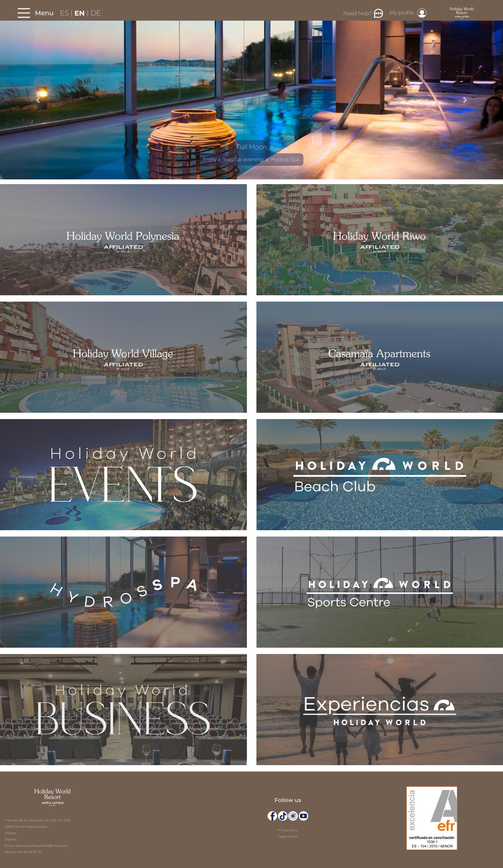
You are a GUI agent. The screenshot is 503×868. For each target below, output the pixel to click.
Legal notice (288, 836)
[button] (38, 100)
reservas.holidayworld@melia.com (42, 846)
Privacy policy (288, 830)
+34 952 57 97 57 (29, 852)
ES (65, 13)
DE (96, 13)
